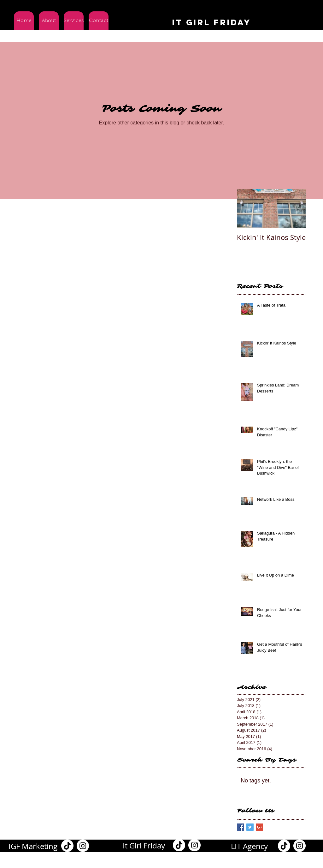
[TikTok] (67, 846)
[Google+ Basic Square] (259, 827)
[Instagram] (83, 846)
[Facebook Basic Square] (241, 827)
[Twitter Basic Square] (250, 827)
